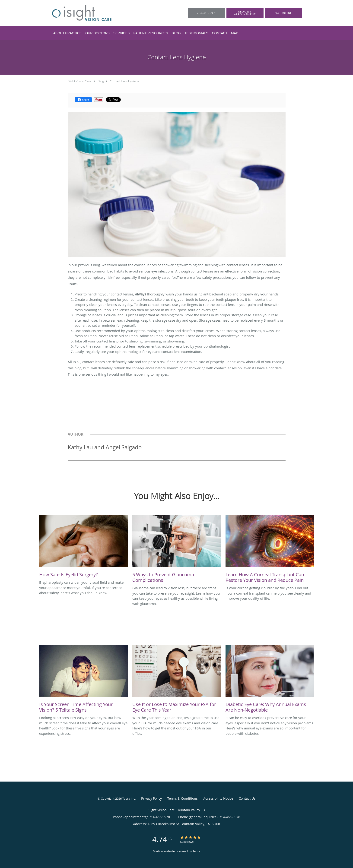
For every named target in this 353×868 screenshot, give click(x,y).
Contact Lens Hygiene (124, 81)
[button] (245, 13)
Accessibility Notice (218, 798)
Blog (101, 81)
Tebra (196, 851)
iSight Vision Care (79, 81)
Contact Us (247, 798)
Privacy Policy (151, 798)
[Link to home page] (80, 13)
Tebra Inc (129, 798)
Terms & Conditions (183, 798)
